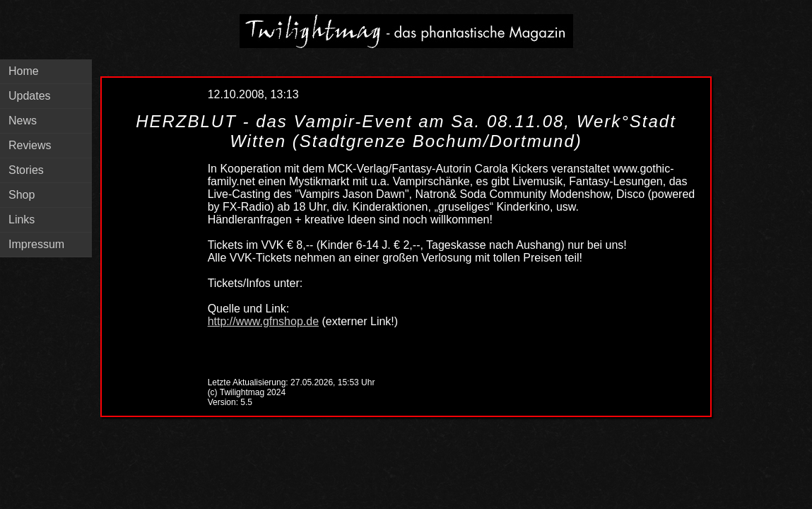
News (23, 121)
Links (22, 220)
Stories (26, 170)
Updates (30, 96)
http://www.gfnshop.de (263, 321)
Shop (22, 195)
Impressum (36, 244)
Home (24, 71)
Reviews (30, 145)
